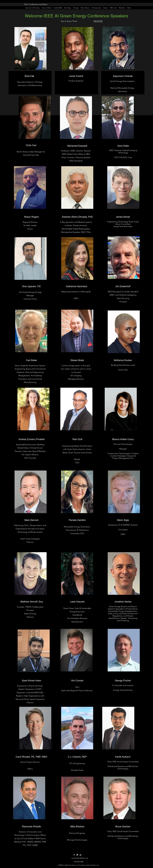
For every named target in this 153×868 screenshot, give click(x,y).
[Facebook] (74, 855)
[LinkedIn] (80, 855)
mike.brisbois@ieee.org (80, 858)
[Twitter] (77, 855)
